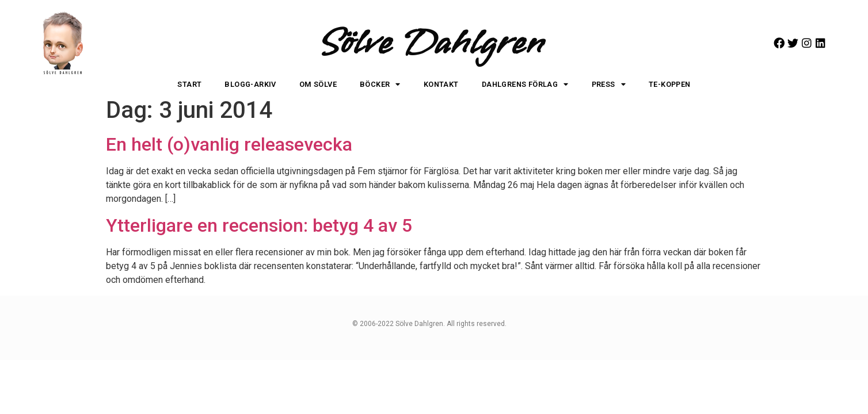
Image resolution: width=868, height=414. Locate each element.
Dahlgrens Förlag (525, 85)
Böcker (380, 85)
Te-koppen (670, 84)
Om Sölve (318, 84)
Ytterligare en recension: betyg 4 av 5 (259, 225)
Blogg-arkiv (250, 84)
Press (609, 85)
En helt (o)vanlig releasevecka (229, 144)
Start (189, 84)
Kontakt (441, 84)
